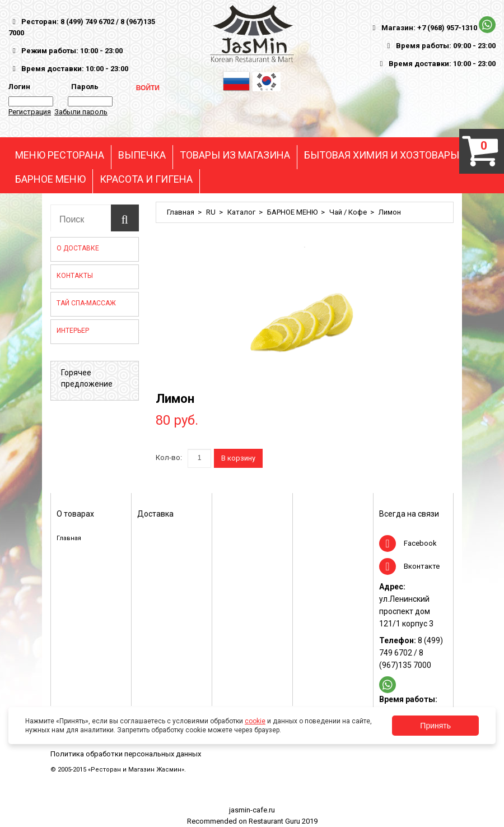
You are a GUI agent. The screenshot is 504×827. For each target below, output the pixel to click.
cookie (255, 721)
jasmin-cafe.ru (252, 810)
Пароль (83, 87)
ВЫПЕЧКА (142, 155)
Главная (181, 212)
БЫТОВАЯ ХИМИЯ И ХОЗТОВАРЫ (382, 155)
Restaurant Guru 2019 (283, 821)
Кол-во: (169, 457)
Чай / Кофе (348, 212)
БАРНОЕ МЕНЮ (50, 179)
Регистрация (30, 112)
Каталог (241, 212)
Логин (19, 87)
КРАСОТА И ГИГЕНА (146, 179)
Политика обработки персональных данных (126, 754)
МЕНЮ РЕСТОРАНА (60, 155)
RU (211, 212)
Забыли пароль (81, 112)
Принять (435, 726)
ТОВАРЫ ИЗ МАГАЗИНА (235, 155)
